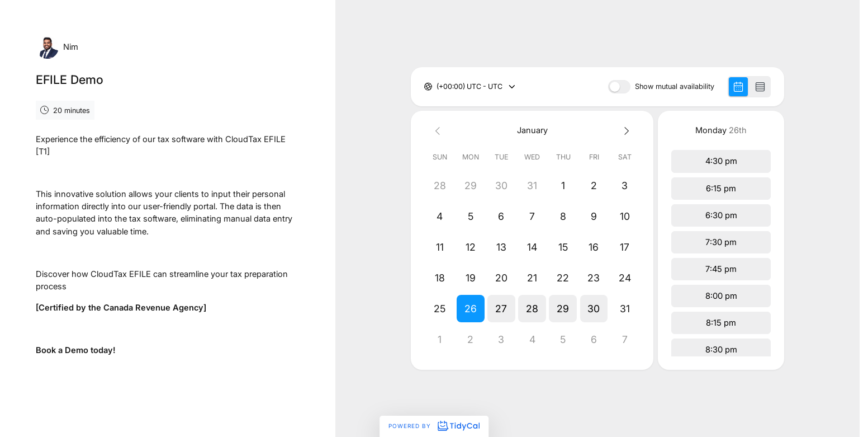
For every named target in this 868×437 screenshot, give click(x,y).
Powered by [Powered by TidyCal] (434, 426)
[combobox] (437, 87)
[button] (470, 309)
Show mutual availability (675, 87)
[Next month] (625, 130)
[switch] (619, 87)
